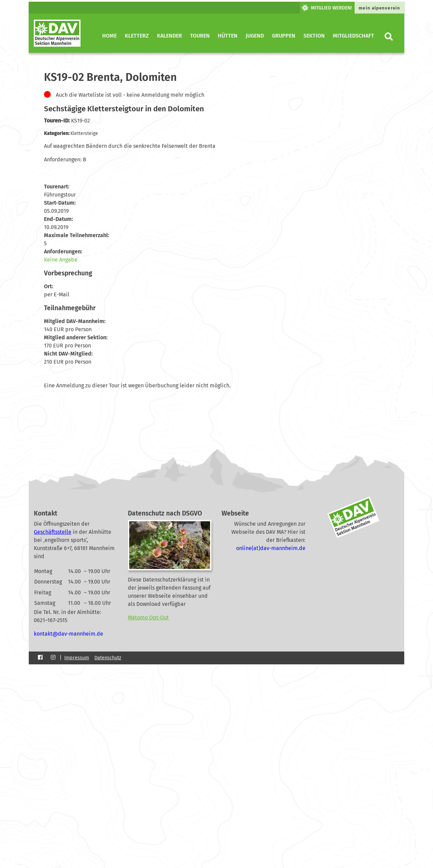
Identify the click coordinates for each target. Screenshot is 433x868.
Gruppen (284, 36)
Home (109, 36)
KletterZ (137, 36)
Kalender (169, 36)
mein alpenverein (379, 8)
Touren (200, 36)
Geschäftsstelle (53, 532)
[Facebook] (40, 658)
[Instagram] (53, 658)
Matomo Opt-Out (148, 618)
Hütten (228, 36)
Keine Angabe (61, 260)
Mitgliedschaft (354, 36)
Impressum (77, 658)
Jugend (255, 36)
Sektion (314, 36)
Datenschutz (108, 658)
